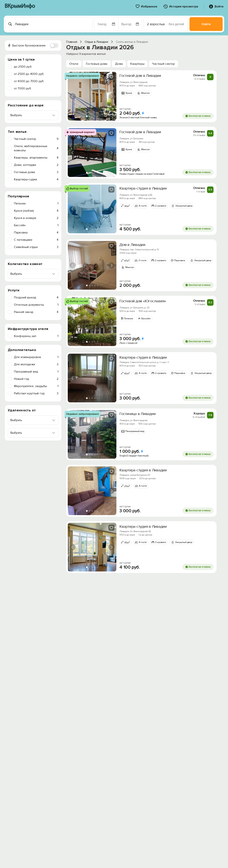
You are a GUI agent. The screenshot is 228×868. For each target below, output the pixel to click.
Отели (74, 64)
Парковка (36, 233)
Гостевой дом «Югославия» (143, 301)
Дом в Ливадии (132, 245)
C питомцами (36, 240)
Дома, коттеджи (36, 165)
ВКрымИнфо (20, 6)
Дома (119, 64)
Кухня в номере (36, 218)
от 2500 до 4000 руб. (29, 74)
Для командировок (36, 357)
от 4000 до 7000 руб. (29, 81)
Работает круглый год (36, 393)
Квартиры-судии (36, 179)
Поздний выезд (36, 297)
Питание (36, 203)
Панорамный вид (36, 372)
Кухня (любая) (36, 211)
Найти (206, 24)
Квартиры (137, 64)
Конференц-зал (36, 336)
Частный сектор (36, 139)
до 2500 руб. (23, 67)
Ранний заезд (36, 312)
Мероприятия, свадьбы (36, 386)
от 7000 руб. (23, 88)
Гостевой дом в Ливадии (140, 76)
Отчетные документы (36, 305)
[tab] (87, 116)
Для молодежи (36, 364)
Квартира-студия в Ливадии (143, 188)
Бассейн (36, 225)
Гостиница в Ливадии (137, 414)
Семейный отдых (36, 247)
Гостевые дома (36, 172)
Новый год (36, 379)
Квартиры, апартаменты (36, 158)
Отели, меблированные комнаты (36, 148)
